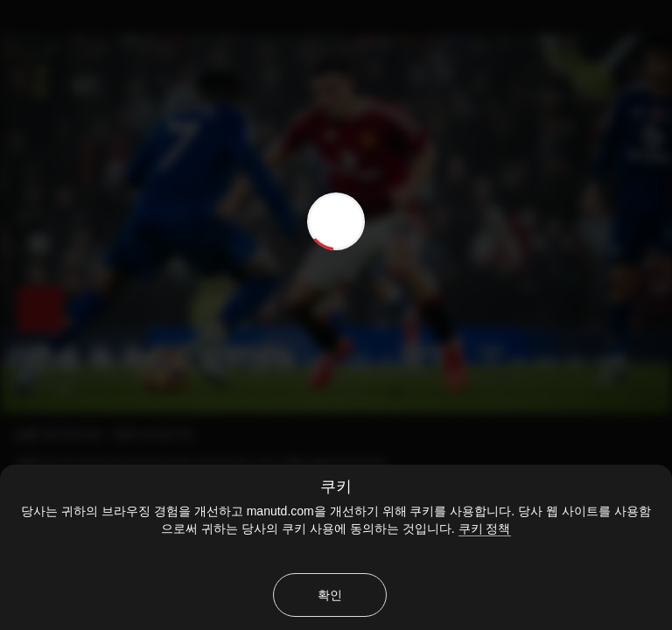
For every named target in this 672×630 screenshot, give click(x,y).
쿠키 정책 (485, 528)
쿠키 (336, 486)
